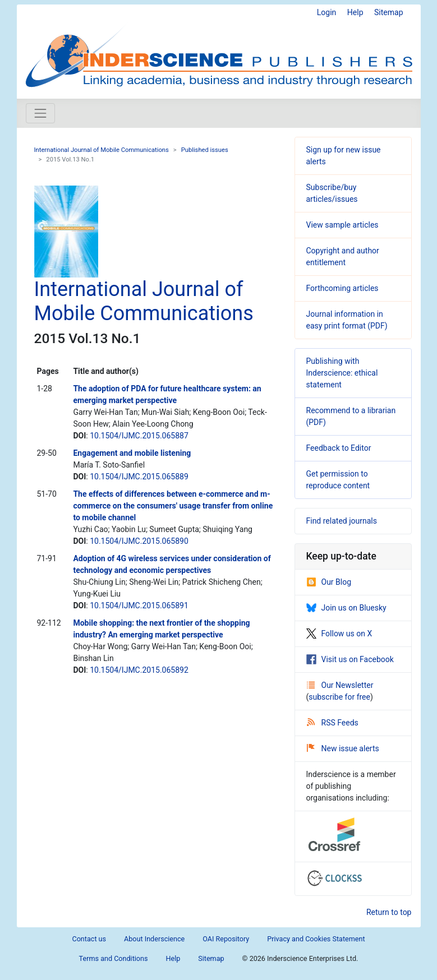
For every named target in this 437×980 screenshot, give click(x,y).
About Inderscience (154, 939)
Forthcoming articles (342, 288)
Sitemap (388, 12)
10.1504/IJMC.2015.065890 (139, 541)
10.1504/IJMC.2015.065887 (139, 436)
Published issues (205, 150)
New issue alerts (343, 748)
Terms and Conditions (114, 958)
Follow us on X (339, 634)
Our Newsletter (340, 685)
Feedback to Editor (339, 448)
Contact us (89, 939)
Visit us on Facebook (350, 659)
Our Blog (329, 582)
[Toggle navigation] (40, 113)
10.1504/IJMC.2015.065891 (139, 605)
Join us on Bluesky (346, 608)
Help (355, 12)
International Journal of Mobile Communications (102, 150)
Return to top (389, 912)
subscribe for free (339, 697)
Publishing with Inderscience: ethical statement (342, 373)
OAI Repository (226, 939)
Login (327, 12)
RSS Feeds (333, 723)
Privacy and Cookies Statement (316, 939)
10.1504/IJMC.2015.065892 (139, 670)
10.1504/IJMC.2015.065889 (139, 477)
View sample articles (342, 225)
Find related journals (342, 521)
